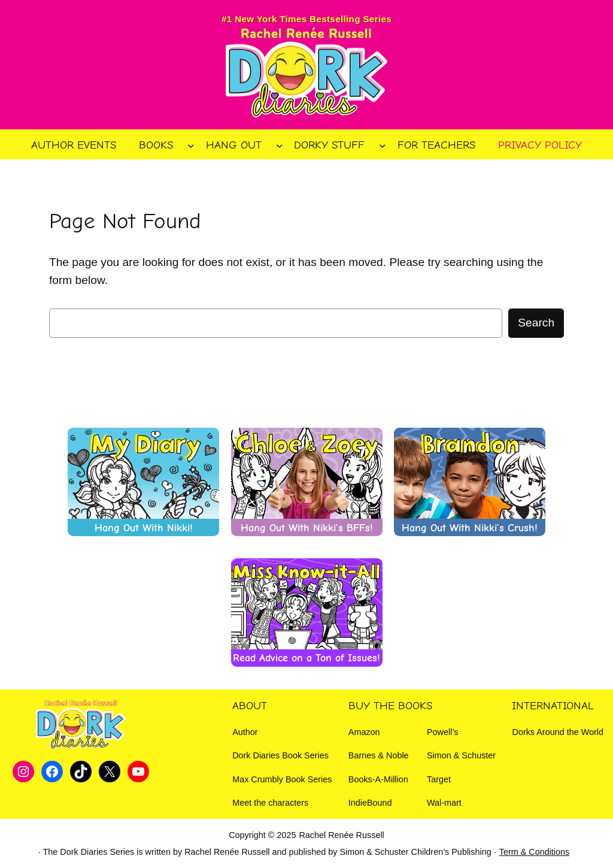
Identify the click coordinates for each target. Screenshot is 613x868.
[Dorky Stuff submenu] (383, 146)
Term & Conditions (535, 852)
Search (536, 323)
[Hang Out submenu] (280, 146)
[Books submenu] (191, 146)
